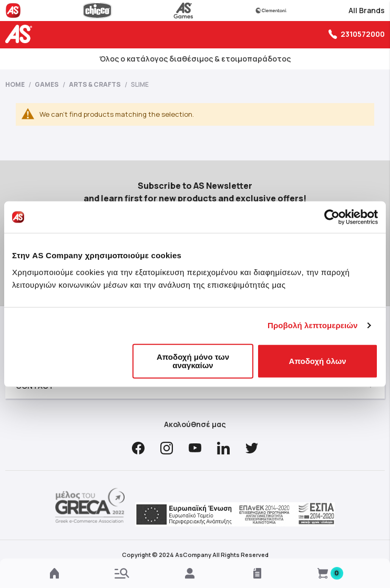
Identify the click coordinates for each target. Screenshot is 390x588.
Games (47, 84)
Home (16, 84)
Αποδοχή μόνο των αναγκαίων (193, 361)
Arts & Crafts (95, 84)
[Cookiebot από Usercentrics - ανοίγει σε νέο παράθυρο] (332, 217)
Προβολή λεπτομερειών (313, 325)
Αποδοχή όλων (318, 361)
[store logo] (21, 34)
